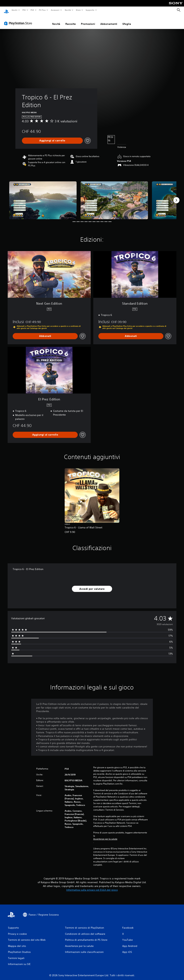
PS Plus (42, 10)
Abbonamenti (109, 20)
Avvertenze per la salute (105, 836)
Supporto (90, 10)
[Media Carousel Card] (43, 197)
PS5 (24, 10)
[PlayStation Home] (6, 10)
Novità (68, 10)
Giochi (14, 10)
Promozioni (88, 20)
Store (78, 10)
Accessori (55, 10)
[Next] (176, 197)
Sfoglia (127, 20)
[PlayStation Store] (19, 20)
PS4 (32, 10)
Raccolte (71, 20)
